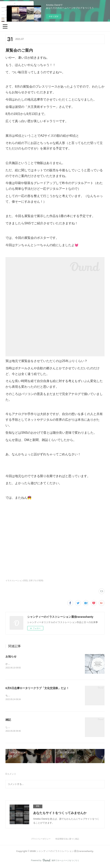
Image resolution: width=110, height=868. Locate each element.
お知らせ (11, 656)
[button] (5, 26)
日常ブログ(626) (36, 581)
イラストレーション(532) (17, 581)
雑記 (8, 720)
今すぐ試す (54, 16)
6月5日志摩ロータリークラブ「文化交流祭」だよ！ (37, 688)
